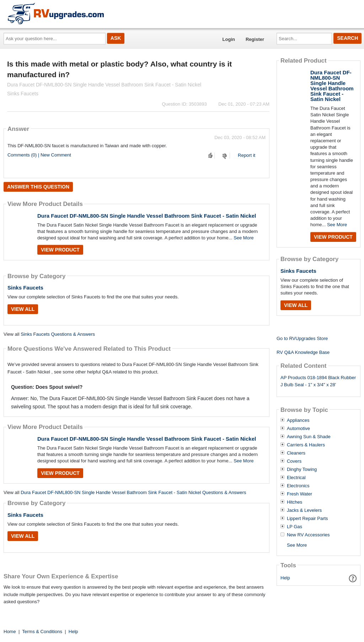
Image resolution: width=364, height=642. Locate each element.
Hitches (295, 502)
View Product (60, 250)
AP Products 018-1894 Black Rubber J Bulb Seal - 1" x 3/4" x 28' (318, 381)
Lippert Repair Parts (307, 519)
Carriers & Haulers (306, 445)
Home (10, 632)
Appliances (298, 420)
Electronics (298, 486)
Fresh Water (299, 494)
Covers (294, 461)
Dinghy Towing (302, 469)
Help (285, 578)
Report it (247, 155)
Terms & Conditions (42, 632)
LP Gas (295, 527)
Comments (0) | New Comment (39, 155)
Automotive (298, 429)
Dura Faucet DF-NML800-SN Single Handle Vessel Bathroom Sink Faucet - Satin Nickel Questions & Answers (133, 492)
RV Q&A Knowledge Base (303, 352)
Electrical (296, 478)
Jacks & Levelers (304, 510)
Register (255, 39)
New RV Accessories (308, 535)
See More (243, 238)
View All (23, 309)
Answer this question (38, 187)
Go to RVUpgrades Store (302, 338)
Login (229, 39)
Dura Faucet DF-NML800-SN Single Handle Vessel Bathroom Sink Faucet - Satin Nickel (147, 216)
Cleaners (296, 453)
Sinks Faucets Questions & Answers (58, 334)
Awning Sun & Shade (309, 437)
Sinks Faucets (25, 288)
